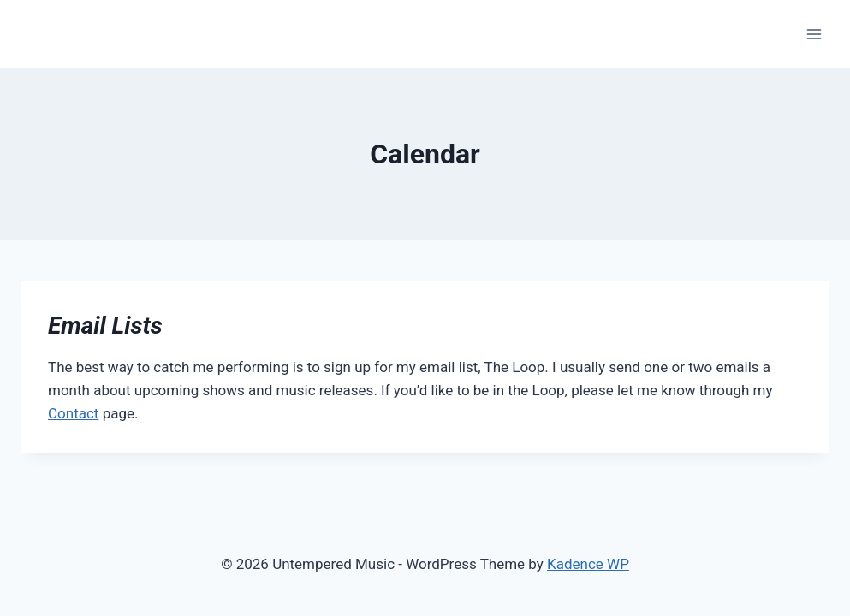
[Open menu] (814, 34)
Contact (73, 413)
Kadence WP (588, 564)
